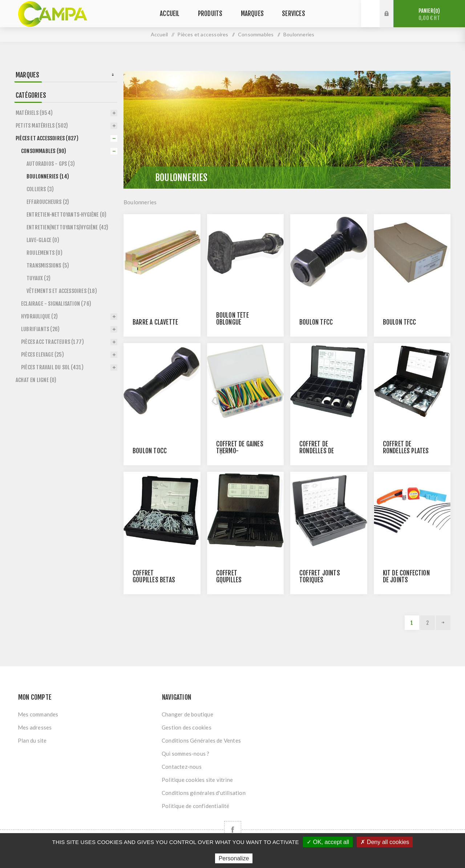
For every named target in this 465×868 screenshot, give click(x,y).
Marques (27, 75)
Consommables (256, 34)
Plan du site (32, 740)
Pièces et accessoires (203, 34)
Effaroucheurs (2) (48, 202)
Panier (429, 14)
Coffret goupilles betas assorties (154, 580)
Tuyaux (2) (39, 278)
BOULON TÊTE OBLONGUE (232, 319)
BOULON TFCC (316, 322)
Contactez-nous (182, 767)
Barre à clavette (155, 322)
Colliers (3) (40, 189)
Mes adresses (35, 727)
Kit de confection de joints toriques (406, 580)
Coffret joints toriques (320, 576)
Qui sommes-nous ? (185, 754)
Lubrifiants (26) (40, 329)
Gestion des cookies (187, 727)
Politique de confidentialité (196, 806)
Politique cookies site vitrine (197, 780)
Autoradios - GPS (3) (51, 164)
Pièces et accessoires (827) (47, 138)
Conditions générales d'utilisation (204, 793)
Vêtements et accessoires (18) (62, 291)
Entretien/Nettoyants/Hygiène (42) (68, 227)
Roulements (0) (45, 253)
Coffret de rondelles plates (406, 447)
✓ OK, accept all (328, 842)
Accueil (159, 34)
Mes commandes (38, 714)
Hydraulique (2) (39, 316)
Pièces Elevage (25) (43, 355)
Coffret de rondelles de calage (317, 451)
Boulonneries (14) (48, 176)
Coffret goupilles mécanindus (232, 580)
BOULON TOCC (150, 451)
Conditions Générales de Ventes (201, 740)
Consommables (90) (44, 151)
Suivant (443, 623)
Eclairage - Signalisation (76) (56, 304)
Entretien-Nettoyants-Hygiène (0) (66, 215)
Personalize (234, 858)
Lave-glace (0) (43, 240)
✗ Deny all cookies (385, 842)
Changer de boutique (187, 714)
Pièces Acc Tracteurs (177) (52, 342)
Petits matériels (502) (42, 126)
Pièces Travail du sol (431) (52, 367)
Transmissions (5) (48, 266)
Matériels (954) (34, 113)
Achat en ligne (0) (36, 380)
